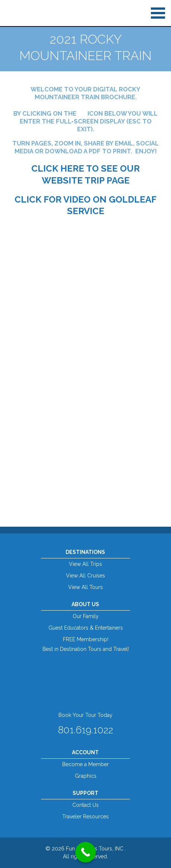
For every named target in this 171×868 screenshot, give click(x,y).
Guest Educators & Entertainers (86, 628)
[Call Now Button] (85, 852)
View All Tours (85, 587)
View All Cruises (85, 576)
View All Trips (85, 564)
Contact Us (85, 805)
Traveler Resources (85, 817)
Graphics (86, 776)
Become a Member (85, 764)
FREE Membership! (86, 639)
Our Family (86, 616)
